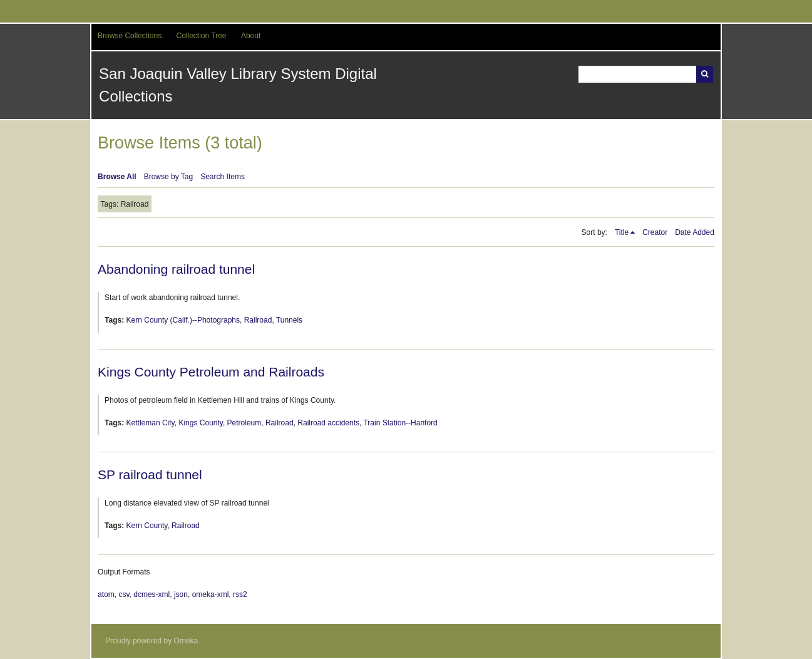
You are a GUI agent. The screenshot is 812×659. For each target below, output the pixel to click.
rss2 (240, 594)
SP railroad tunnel (150, 475)
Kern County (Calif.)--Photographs (183, 320)
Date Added (695, 232)
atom (106, 594)
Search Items (223, 177)
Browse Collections (130, 36)
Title (622, 232)
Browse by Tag (169, 177)
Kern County (147, 526)
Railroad (258, 320)
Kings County (200, 423)
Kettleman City (151, 423)
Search (705, 74)
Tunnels (289, 320)
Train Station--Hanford (400, 423)
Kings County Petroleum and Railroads (211, 372)
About (251, 36)
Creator (655, 232)
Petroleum (244, 423)
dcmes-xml (152, 594)
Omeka (186, 641)
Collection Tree (202, 36)
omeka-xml (211, 594)
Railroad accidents (328, 423)
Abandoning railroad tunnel (176, 269)
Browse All (117, 177)
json (181, 594)
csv (124, 594)
